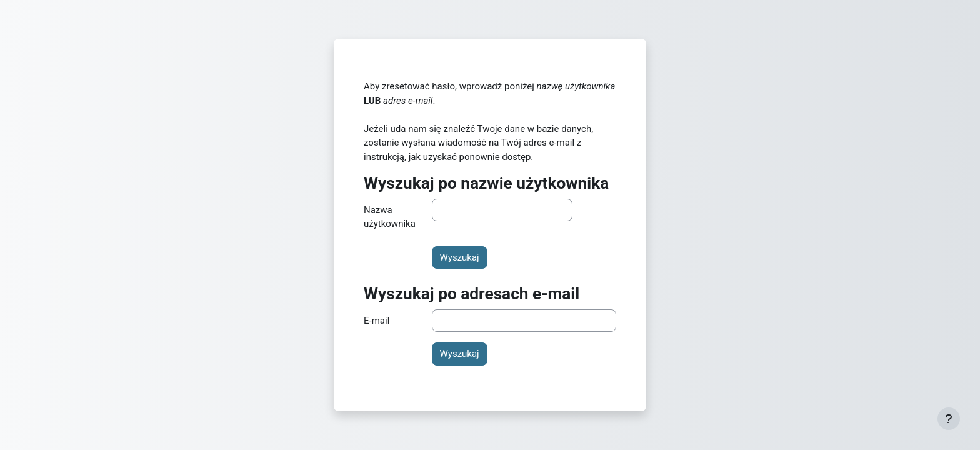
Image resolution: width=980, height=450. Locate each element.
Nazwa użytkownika (390, 217)
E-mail (377, 321)
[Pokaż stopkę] (949, 419)
